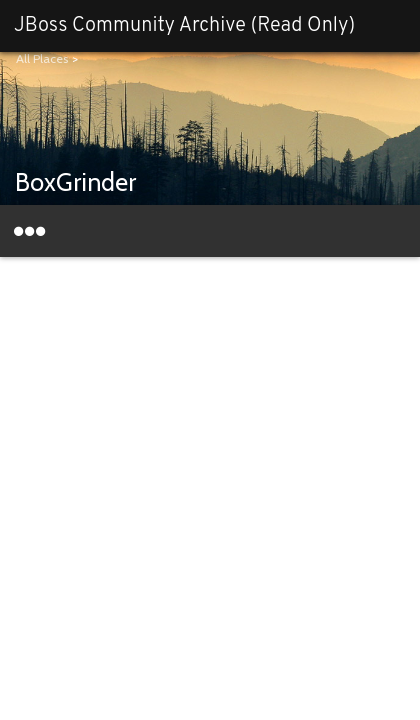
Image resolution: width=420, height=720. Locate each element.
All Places (42, 58)
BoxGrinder (75, 182)
